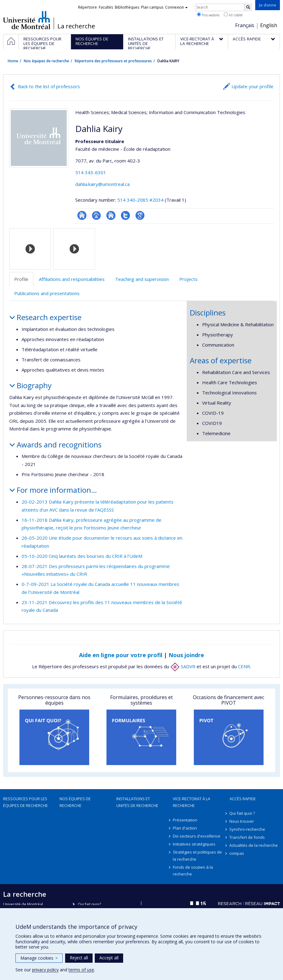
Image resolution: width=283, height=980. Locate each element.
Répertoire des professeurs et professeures (113, 61)
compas (237, 853)
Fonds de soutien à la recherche (193, 871)
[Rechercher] (248, 7)
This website (208, 15)
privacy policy (45, 970)
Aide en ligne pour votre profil (121, 655)
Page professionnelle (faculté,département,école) (96, 215)
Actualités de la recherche (254, 845)
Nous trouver (242, 821)
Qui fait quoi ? (242, 813)
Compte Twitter (125, 215)
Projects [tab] (188, 279)
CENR (244, 666)
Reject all (79, 958)
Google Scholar (140, 215)
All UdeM (233, 15)
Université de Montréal (27, 20)
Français (245, 25)
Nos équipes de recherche (46, 61)
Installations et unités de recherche (137, 802)
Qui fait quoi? (89, 904)
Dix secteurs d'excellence (197, 836)
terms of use (81, 970)
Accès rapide (243, 799)
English (269, 25)
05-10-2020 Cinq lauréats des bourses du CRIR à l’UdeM (82, 556)
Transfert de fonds (247, 837)
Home (13, 61)
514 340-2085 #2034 (140, 200)
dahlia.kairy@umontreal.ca (102, 184)
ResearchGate (82, 215)
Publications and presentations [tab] (47, 293)
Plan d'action (185, 828)
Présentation (185, 820)
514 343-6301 (91, 172)
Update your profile (252, 86)
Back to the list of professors (49, 86)
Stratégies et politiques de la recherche (197, 855)
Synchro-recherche (248, 829)
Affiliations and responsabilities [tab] (72, 279)
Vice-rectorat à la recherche (191, 802)
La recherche (76, 26)
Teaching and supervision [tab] (142, 279)
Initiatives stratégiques (194, 844)
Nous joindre (186, 655)
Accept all (109, 958)
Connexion (176, 7)
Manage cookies (39, 958)
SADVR (183, 666)
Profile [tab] (21, 279)
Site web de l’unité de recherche (111, 215)
